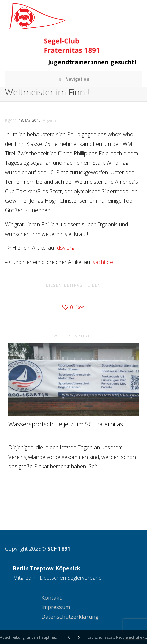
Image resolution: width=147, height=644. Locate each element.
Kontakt (51, 598)
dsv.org (66, 248)
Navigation (74, 79)
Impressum (56, 607)
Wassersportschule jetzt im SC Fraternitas (66, 424)
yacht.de (103, 262)
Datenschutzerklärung (70, 617)
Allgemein (51, 120)
